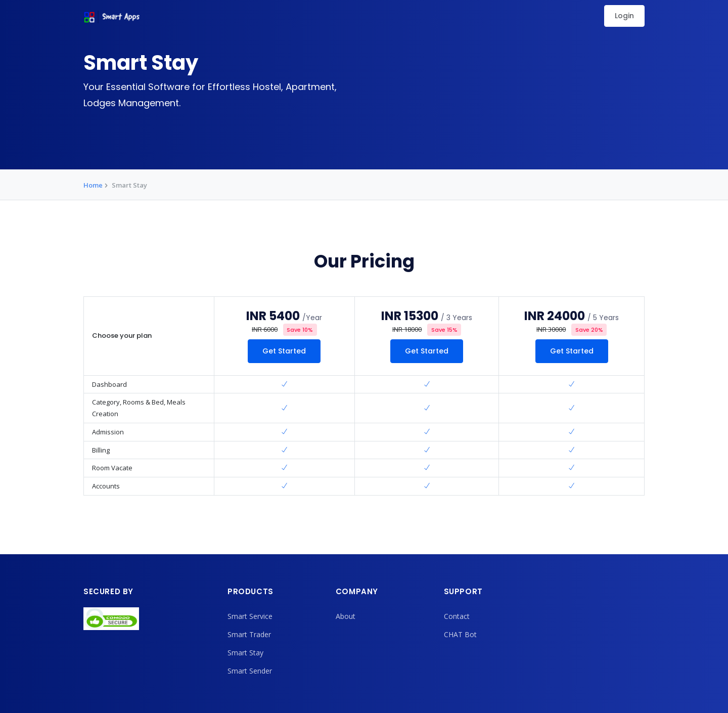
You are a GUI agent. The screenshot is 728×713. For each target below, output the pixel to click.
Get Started (284, 351)
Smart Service (250, 616)
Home (93, 185)
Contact (457, 616)
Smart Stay (245, 653)
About (346, 616)
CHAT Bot (460, 634)
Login (624, 16)
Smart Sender (250, 671)
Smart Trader (249, 634)
